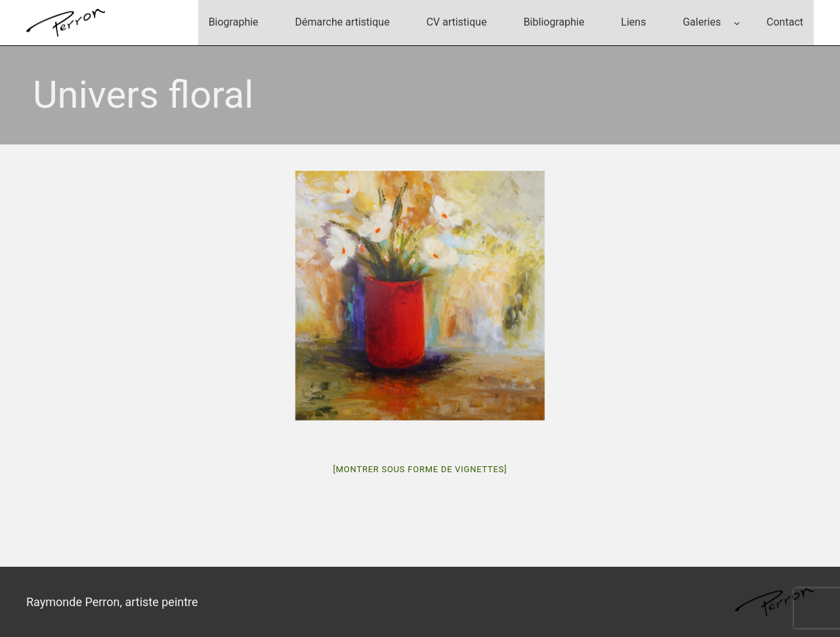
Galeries (702, 22)
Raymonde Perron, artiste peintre (112, 602)
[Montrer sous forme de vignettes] (420, 469)
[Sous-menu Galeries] (737, 23)
